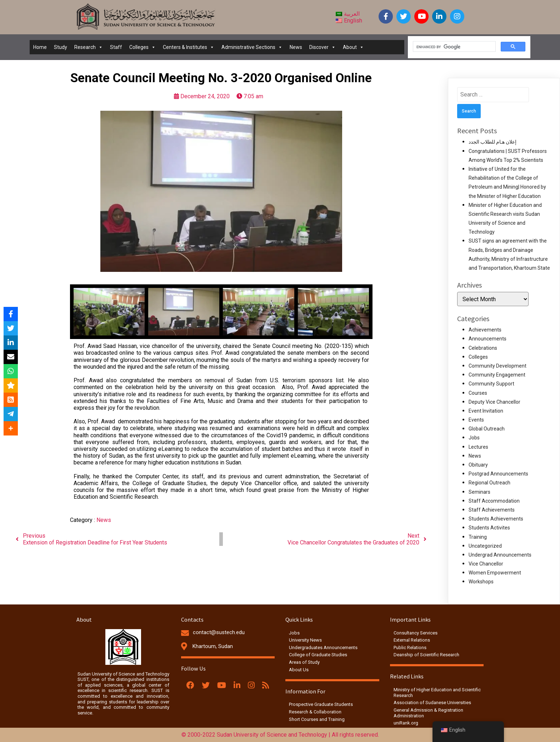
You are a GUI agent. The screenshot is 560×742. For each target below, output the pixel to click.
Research (89, 47)
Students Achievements (496, 519)
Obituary (478, 465)
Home (40, 47)
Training (478, 537)
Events (476, 420)
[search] (454, 47)
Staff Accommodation (494, 501)
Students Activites (489, 528)
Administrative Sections (252, 47)
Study (61, 47)
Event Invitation (486, 411)
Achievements (485, 330)
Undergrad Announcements (500, 555)
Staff (116, 47)
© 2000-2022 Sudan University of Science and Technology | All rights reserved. (280, 735)
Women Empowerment (495, 573)
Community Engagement (497, 375)
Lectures (478, 447)
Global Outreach (487, 429)
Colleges (142, 47)
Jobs (474, 438)
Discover (322, 47)
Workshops (481, 582)
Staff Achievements (492, 510)
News (296, 47)
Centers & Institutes (189, 47)
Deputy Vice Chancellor (494, 402)
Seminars (479, 492)
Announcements (487, 339)
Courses (478, 393)
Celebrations (483, 348)
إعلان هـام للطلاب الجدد (492, 142)
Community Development (497, 366)
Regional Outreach (489, 483)
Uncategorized (485, 546)
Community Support (491, 384)
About (353, 47)
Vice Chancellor (486, 564)
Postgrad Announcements (498, 474)
